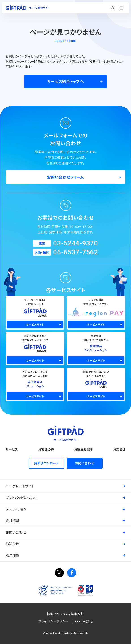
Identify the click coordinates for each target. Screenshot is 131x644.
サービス (12, 449)
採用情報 (13, 555)
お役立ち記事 (84, 449)
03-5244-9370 (75, 243)
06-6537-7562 (75, 252)
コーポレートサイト (20, 486)
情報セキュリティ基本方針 (65, 614)
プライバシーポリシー (53, 621)
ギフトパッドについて (21, 498)
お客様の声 (46, 449)
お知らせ (119, 449)
